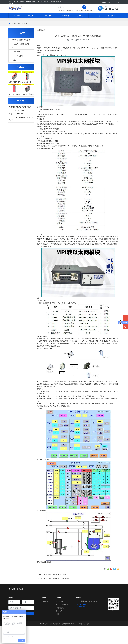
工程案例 (24, 41)
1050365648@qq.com (84, 624)
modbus (14, 78)
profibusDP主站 (17, 73)
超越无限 (20, 606)
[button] (108, 8)
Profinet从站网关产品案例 (21, 57)
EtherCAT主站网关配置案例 (20, 63)
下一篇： (54, 596)
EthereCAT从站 (17, 69)
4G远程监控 (71, 10)
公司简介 (45, 619)
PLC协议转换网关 (87, 10)
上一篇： (53, 592)
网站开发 (81, 642)
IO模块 (78, 10)
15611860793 (81, 622)
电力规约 (59, 628)
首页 (19, 41)
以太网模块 (60, 619)
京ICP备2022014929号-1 (69, 642)
